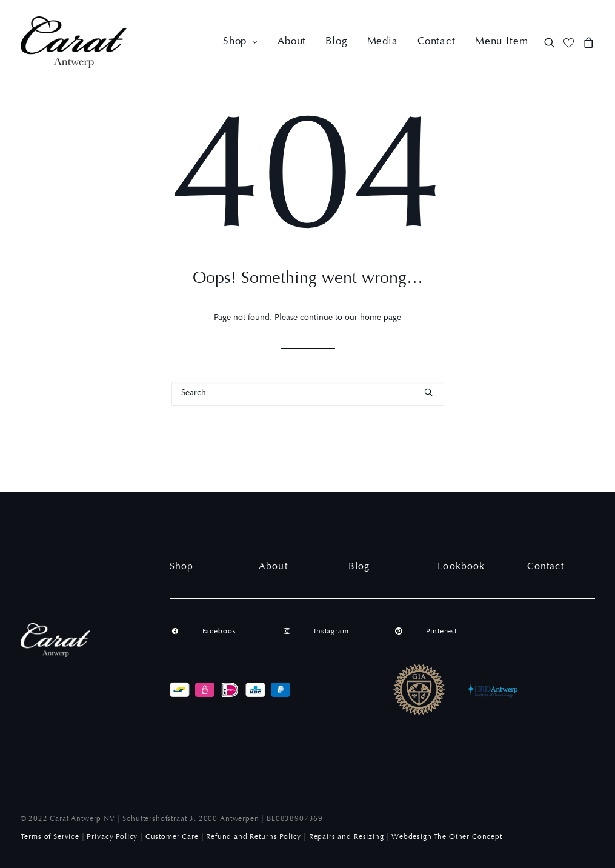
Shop (241, 42)
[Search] (308, 394)
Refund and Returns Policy (254, 837)
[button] (552, 42)
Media (383, 42)
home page (381, 318)
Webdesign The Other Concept (447, 837)
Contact (437, 42)
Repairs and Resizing (347, 837)
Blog (336, 42)
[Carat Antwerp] (74, 42)
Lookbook (461, 567)
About (292, 42)
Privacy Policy (112, 837)
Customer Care (172, 837)
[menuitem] (241, 42)
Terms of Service (50, 837)
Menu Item (502, 42)
